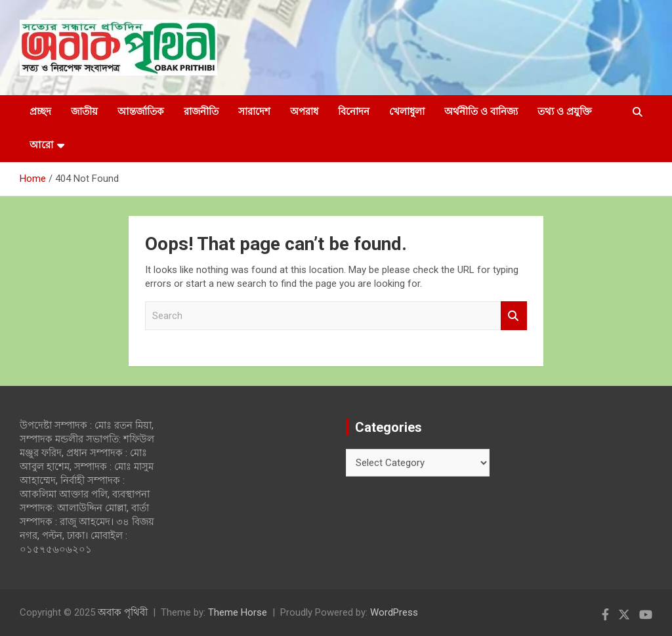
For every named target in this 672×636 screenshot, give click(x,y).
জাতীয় (84, 112)
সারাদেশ (254, 112)
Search (514, 316)
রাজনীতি (201, 112)
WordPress (394, 612)
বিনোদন (354, 112)
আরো (41, 145)
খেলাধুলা (407, 112)
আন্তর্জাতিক (141, 112)
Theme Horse (238, 612)
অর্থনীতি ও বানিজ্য (481, 112)
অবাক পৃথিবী (123, 612)
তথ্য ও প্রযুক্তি (565, 112)
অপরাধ (304, 112)
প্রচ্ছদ (40, 112)
